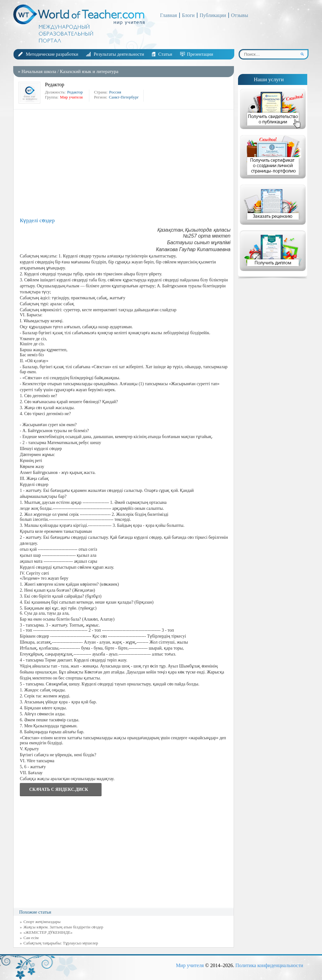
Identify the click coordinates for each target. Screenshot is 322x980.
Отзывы (240, 15)
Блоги (188, 15)
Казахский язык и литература (89, 71)
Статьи (165, 54)
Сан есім (31, 938)
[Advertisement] (125, 163)
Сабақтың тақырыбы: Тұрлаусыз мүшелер (61, 943)
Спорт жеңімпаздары (42, 922)
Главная (169, 15)
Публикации (213, 15)
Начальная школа (39, 71)
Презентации (200, 54)
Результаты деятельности (119, 54)
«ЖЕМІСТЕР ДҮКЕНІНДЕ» (48, 932)
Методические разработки (52, 54)
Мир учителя (190, 965)
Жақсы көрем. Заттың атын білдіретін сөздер (64, 927)
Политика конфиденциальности (269, 965)
